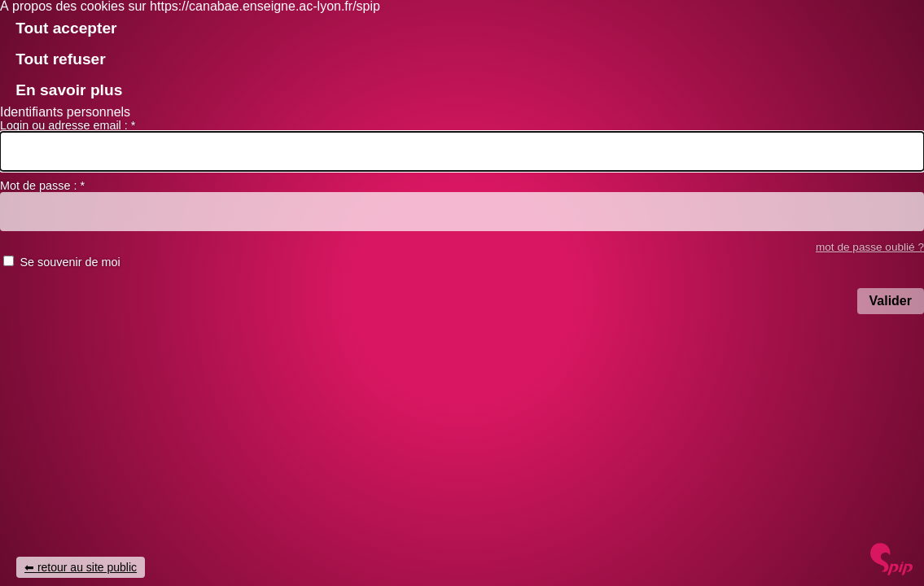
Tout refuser (61, 59)
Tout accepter (66, 28)
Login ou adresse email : (68, 125)
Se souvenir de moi (70, 262)
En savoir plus (69, 90)
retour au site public (87, 567)
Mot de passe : (42, 186)
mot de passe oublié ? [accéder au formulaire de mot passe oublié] (870, 247)
